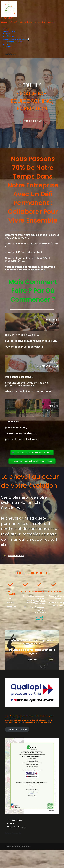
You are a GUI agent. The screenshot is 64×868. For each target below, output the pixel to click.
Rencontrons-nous (14, 42)
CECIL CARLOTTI (8, 18)
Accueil (6, 29)
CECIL (6, 44)
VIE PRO (7, 34)
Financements (13, 823)
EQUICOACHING (10, 31)
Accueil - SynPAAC (40, 618)
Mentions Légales (15, 820)
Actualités (7, 47)
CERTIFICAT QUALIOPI (17, 729)
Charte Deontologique (17, 827)
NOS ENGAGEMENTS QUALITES (16, 39)
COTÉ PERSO (9, 36)
